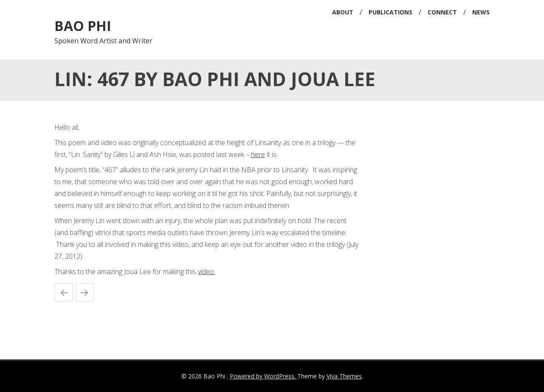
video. (207, 272)
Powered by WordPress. (264, 376)
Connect (442, 12)
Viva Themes (344, 376)
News (481, 12)
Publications (390, 12)
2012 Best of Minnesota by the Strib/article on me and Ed (64, 292)
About (343, 12)
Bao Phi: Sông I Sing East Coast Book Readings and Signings (85, 292)
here (258, 154)
